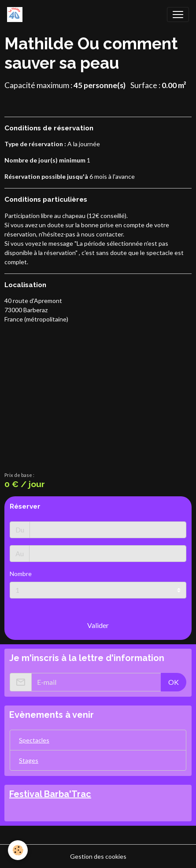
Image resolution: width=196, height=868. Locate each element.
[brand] (17, 15)
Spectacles (34, 740)
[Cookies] (18, 850)
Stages (29, 760)
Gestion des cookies (98, 856)
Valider (98, 625)
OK (174, 682)
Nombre (21, 574)
